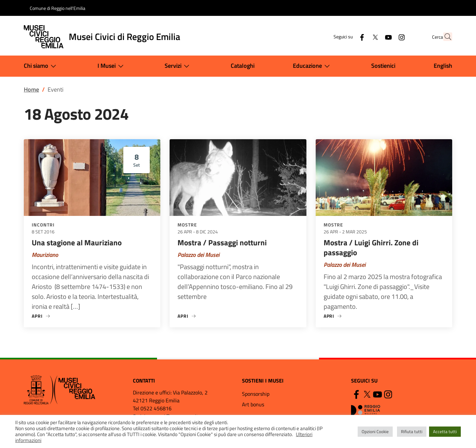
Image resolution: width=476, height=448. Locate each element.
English (443, 66)
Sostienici (383, 66)
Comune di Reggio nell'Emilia (58, 8)
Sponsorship (256, 394)
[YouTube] (374, 37)
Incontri (43, 225)
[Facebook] (347, 37)
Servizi (178, 66)
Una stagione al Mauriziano (77, 243)
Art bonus (253, 404)
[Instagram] (387, 37)
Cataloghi (243, 66)
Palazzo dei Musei (198, 255)
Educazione (313, 66)
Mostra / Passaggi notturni (222, 243)
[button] (444, 37)
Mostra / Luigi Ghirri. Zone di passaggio (371, 247)
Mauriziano (45, 255)
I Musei (112, 66)
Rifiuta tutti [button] (412, 431)
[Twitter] (361, 37)
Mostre (187, 225)
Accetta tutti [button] (445, 431)
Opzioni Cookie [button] (375, 431)
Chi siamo (41, 66)
